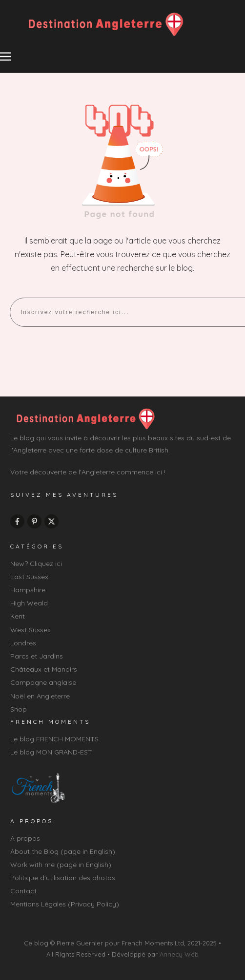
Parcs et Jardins (37, 656)
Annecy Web (179, 954)
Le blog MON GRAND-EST (51, 752)
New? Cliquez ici (36, 564)
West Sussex (31, 630)
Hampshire (28, 590)
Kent (18, 616)
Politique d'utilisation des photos (63, 878)
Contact (23, 891)
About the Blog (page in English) (63, 851)
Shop (19, 709)
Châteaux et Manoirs (44, 669)
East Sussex (29, 577)
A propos (25, 838)
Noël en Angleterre (40, 696)
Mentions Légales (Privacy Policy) (65, 904)
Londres (23, 643)
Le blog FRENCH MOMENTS (54, 739)
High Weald (29, 603)
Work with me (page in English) (61, 865)
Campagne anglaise (43, 682)
